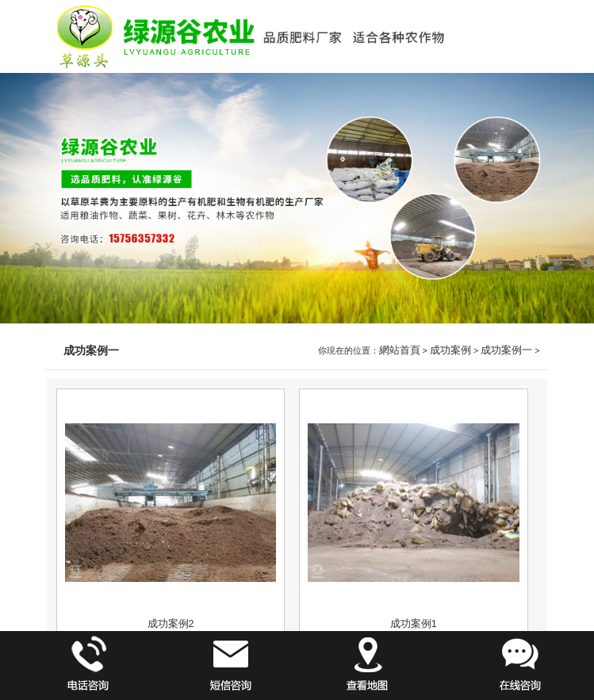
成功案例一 (506, 350)
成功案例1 (414, 624)
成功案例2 (171, 624)
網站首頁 (400, 350)
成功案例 (450, 350)
